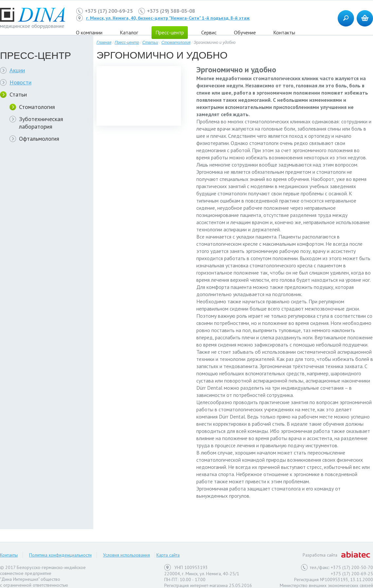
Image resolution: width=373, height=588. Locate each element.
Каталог (129, 32)
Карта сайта (168, 555)
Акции (17, 70)
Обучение (245, 32)
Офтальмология (39, 139)
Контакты (284, 32)
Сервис (209, 32)
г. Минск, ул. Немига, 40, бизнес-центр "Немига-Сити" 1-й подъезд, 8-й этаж (168, 18)
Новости (20, 82)
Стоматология (37, 107)
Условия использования (126, 555)
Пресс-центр (170, 32)
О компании (89, 32)
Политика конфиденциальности (60, 555)
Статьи (18, 94)
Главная (104, 43)
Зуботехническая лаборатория (41, 123)
